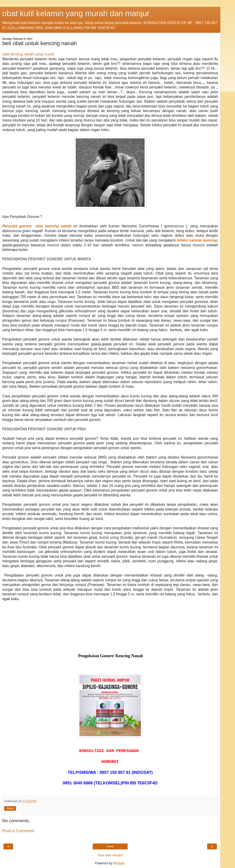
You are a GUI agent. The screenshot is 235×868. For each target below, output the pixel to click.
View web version (110, 855)
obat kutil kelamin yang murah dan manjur (76, 14)
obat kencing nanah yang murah (28, 54)
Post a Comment (18, 831)
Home (110, 846)
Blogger (119, 863)
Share (10, 808)
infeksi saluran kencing (197, 240)
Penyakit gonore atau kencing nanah (37, 226)
